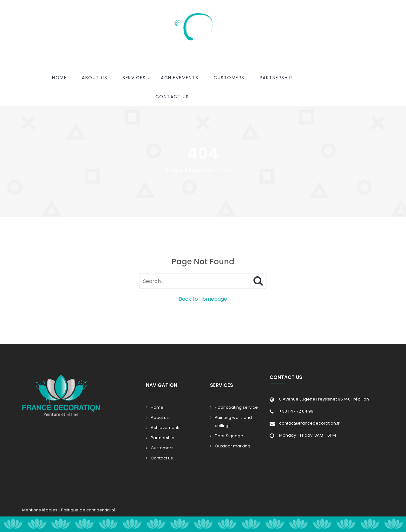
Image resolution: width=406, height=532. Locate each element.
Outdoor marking (232, 446)
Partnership (276, 78)
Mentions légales (40, 510)
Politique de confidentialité (88, 510)
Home (59, 78)
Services (134, 78)
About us (95, 78)
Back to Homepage (203, 299)
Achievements (180, 78)
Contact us (172, 97)
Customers (229, 78)
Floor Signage (229, 436)
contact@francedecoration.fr (309, 423)
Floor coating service (236, 407)
